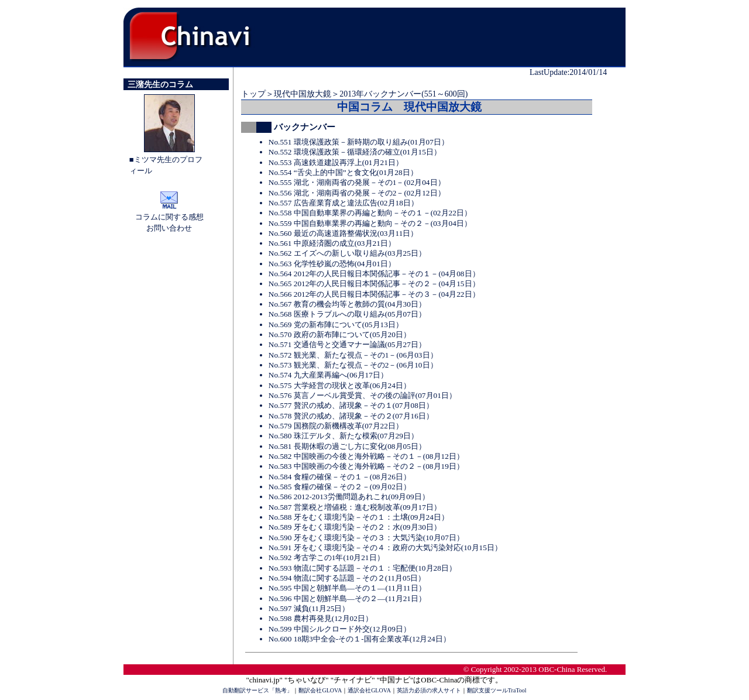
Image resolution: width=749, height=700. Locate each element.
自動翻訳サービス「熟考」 (257, 690)
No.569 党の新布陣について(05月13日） (336, 325)
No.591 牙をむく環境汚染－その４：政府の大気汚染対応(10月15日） (385, 548)
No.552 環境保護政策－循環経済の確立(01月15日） (355, 152)
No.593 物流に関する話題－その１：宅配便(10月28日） (363, 568)
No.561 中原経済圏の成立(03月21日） (332, 243)
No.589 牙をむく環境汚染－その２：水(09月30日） (355, 527)
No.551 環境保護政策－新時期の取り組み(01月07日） (359, 142)
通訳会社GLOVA (369, 690)
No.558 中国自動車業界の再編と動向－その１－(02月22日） (370, 213)
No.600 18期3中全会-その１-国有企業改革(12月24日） (360, 639)
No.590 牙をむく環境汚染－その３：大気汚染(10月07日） (366, 538)
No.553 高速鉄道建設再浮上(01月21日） (336, 162)
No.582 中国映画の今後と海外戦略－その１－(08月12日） (366, 456)
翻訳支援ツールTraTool (497, 690)
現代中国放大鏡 (303, 94)
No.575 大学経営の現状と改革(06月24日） (340, 385)
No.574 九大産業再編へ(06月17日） (328, 375)
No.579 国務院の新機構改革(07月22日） (336, 426)
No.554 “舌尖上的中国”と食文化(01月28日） (343, 172)
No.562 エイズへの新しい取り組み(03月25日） (347, 253)
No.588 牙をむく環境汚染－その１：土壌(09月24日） (359, 517)
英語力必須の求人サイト (429, 690)
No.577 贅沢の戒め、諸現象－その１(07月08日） (351, 405)
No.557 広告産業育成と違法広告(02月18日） (343, 203)
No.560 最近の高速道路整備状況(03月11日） (343, 233)
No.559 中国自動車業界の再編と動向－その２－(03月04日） (370, 223)
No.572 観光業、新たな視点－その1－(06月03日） (353, 355)
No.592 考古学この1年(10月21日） (327, 557)
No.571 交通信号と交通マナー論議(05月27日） (347, 344)
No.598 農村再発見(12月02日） (321, 618)
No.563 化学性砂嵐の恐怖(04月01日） (332, 264)
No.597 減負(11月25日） (309, 608)
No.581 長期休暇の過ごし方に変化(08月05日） (347, 446)
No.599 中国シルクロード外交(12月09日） (340, 629)
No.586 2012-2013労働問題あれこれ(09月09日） (349, 497)
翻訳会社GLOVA (320, 690)
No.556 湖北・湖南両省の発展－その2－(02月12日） (357, 193)
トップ (253, 94)
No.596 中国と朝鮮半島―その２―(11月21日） (347, 598)
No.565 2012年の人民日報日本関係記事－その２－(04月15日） (374, 284)
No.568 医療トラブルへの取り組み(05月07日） (347, 314)
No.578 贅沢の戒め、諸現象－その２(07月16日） (351, 416)
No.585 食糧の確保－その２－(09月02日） (340, 487)
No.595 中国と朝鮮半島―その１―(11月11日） (347, 588)
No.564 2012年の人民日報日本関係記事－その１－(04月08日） (374, 274)
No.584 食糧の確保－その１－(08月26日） (340, 477)
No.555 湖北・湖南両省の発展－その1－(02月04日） (357, 182)
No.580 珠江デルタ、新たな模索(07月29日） (343, 436)
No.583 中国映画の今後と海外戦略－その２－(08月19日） (366, 466)
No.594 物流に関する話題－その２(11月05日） (347, 578)
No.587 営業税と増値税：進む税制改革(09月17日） (355, 507)
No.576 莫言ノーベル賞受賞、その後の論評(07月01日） (363, 395)
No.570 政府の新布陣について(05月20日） (340, 334)
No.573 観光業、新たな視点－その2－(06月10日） (353, 365)
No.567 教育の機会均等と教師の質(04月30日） (347, 304)
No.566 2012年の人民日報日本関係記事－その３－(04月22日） (374, 294)
